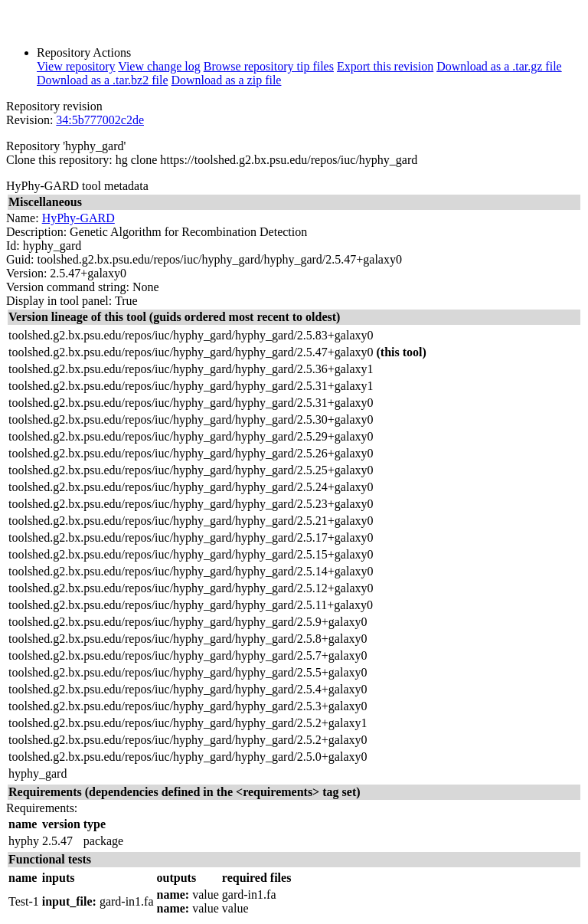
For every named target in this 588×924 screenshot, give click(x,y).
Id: (13, 246)
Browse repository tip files (269, 66)
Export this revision (385, 66)
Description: (36, 232)
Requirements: (42, 808)
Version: (26, 273)
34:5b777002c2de (100, 120)
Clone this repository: (59, 160)
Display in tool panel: (59, 301)
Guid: (20, 259)
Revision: (29, 120)
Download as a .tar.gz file (499, 66)
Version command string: (68, 287)
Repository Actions (84, 52)
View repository (76, 66)
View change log (159, 66)
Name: (23, 218)
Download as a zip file (227, 80)
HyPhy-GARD (78, 218)
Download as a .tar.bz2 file (103, 80)
